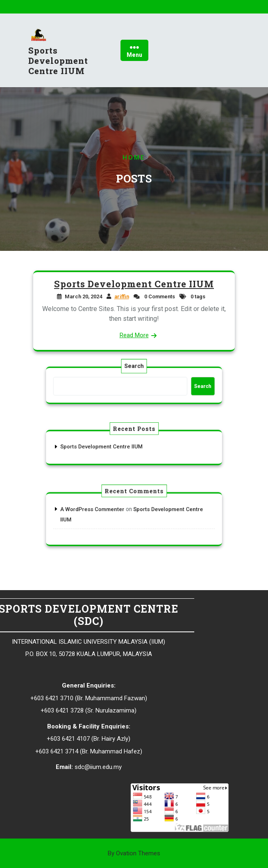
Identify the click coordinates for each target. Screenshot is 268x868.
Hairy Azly (35, 739)
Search (134, 372)
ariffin (122, 297)
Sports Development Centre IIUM (58, 63)
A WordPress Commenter (106, 513)
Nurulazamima (35, 710)
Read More (134, 335)
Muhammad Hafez (35, 751)
